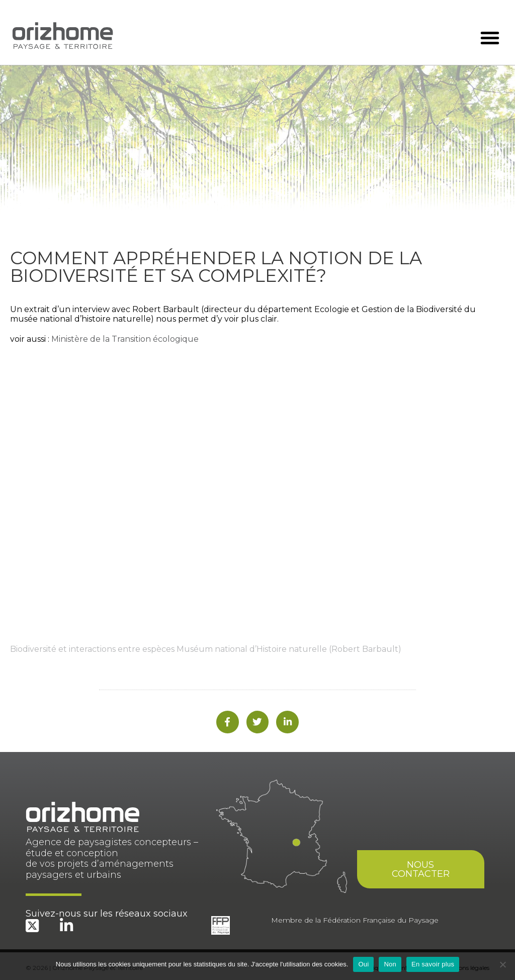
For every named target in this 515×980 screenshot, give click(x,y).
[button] (490, 38)
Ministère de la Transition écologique (125, 339)
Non (390, 964)
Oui (363, 964)
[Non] (502, 964)
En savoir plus (433, 964)
